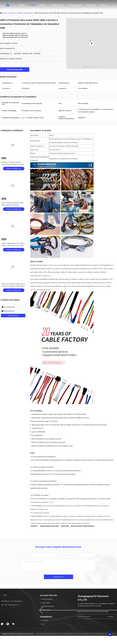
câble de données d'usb (25, 13)
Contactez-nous (75, 5)
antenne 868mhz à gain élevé (50, 526)
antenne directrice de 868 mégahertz (82, 526)
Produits (32, 5)
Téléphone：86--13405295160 (12, 601)
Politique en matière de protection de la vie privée (18, 634)
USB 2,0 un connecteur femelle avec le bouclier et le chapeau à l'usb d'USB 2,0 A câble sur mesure (14, 286)
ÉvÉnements (91, 5)
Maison (22, 5)
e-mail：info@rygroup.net (10, 605)
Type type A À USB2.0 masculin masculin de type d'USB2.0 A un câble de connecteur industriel (13, 164)
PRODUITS (12, 13)
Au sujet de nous (57, 5)
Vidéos (43, 5)
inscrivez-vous (111, 616)
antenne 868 (65, 526)
